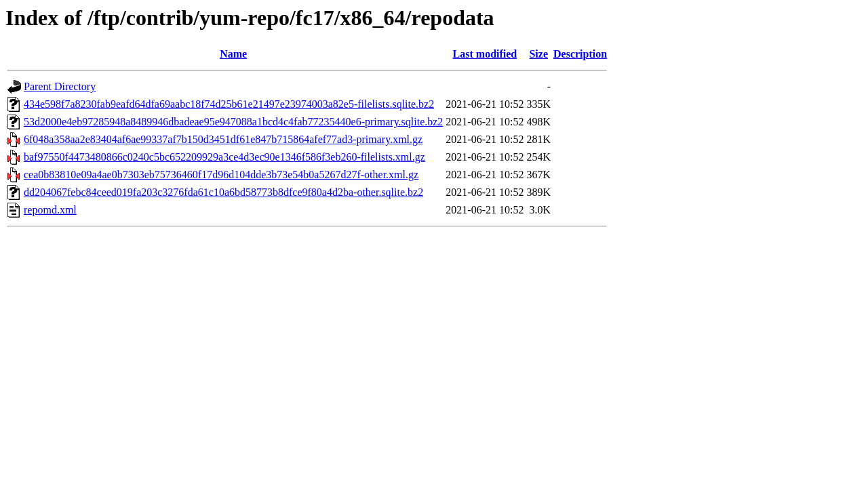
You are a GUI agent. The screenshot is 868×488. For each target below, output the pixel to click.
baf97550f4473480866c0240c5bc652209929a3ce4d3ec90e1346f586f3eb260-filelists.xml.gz (224, 157)
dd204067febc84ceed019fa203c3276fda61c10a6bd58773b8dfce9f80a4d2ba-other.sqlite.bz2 (223, 192)
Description (580, 54)
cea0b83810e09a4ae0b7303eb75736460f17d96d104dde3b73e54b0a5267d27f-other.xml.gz (221, 175)
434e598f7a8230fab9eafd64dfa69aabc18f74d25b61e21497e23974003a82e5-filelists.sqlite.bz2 (229, 104)
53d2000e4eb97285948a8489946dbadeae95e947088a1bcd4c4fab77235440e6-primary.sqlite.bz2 (233, 122)
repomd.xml (50, 210)
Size (538, 54)
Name (233, 54)
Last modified (485, 54)
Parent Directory (60, 86)
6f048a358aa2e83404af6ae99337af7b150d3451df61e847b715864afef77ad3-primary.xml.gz (223, 139)
